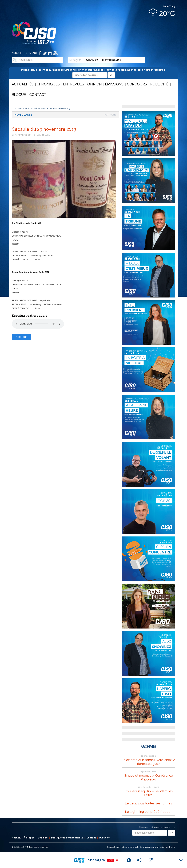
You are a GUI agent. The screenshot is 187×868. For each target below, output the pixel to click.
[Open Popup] (151, 860)
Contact (32, 53)
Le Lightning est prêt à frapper (148, 812)
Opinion (95, 84)
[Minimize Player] (181, 860)
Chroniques (48, 84)
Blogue (19, 95)
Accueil (17, 53)
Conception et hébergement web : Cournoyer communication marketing (141, 847)
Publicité (159, 84)
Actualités (23, 84)
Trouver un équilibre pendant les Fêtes (148, 793)
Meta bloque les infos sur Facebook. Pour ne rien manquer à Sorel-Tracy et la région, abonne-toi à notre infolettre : (93, 72)
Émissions (114, 84)
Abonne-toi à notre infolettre (157, 828)
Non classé (31, 109)
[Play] (129, 860)
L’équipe (43, 838)
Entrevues (74, 84)
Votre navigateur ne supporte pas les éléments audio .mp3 (38, 324)
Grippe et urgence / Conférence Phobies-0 (148, 777)
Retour (21, 337)
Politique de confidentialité (67, 838)
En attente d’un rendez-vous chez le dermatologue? (148, 762)
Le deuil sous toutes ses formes (148, 803)
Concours (137, 84)
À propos (29, 838)
